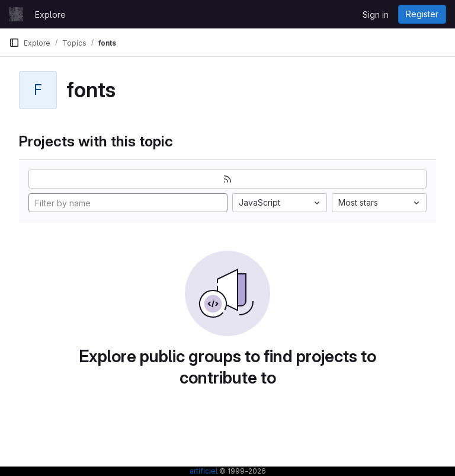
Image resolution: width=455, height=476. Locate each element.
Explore (50, 15)
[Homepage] (16, 14)
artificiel (204, 471)
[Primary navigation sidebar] (14, 43)
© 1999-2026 (242, 471)
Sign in (376, 15)
